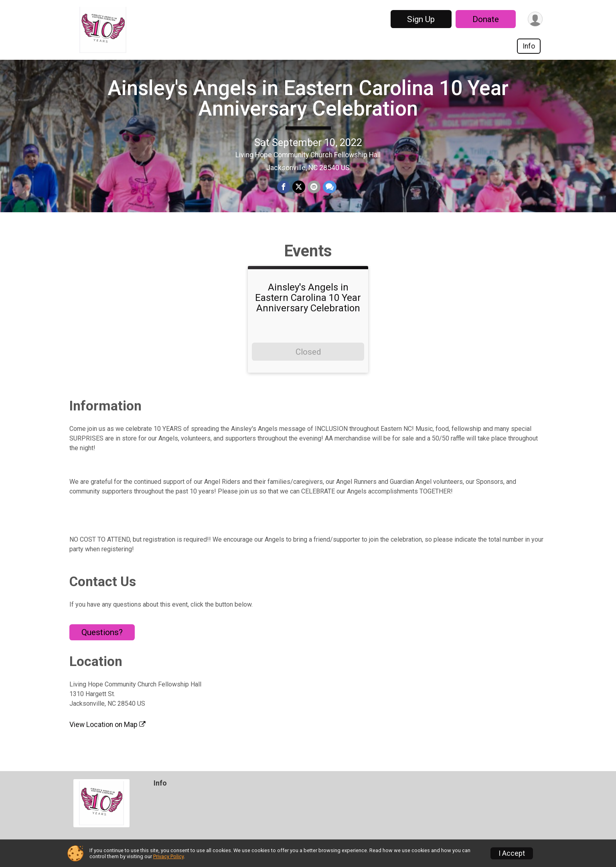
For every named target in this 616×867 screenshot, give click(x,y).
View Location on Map (107, 725)
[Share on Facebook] (284, 187)
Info (529, 46)
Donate (486, 19)
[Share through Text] (330, 187)
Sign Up (421, 19)
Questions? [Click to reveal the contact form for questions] (102, 632)
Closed (308, 352)
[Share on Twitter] (299, 187)
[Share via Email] (314, 187)
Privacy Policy (168, 856)
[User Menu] (535, 19)
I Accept (512, 853)
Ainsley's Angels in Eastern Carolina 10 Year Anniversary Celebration (308, 98)
